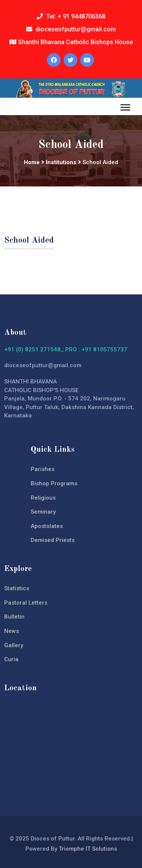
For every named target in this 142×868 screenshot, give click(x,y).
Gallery (14, 645)
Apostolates (47, 526)
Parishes (43, 469)
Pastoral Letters (26, 603)
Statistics (17, 588)
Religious (43, 498)
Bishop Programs (54, 483)
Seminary (43, 512)
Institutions (61, 162)
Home (32, 162)
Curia (11, 659)
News (12, 631)
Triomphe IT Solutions (88, 849)
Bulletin (14, 617)
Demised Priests (53, 540)
